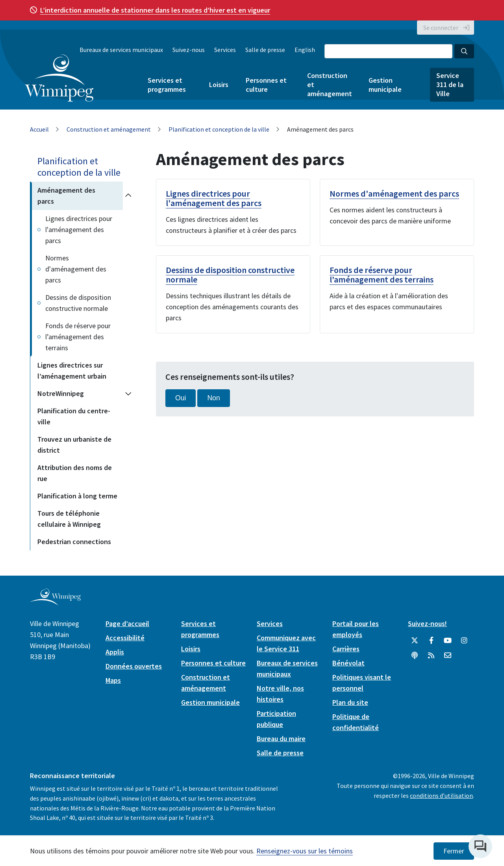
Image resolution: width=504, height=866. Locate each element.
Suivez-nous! (427, 623)
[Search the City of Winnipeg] (388, 51)
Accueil (39, 129)
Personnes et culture (266, 85)
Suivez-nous (189, 50)
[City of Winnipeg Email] (448, 656)
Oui (181, 398)
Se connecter (441, 28)
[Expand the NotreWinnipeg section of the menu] (128, 394)
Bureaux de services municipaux (121, 50)
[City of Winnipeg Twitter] (415, 641)
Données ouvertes (134, 666)
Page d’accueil (127, 623)
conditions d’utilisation (441, 795)
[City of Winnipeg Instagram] (464, 641)
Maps (113, 680)
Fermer (454, 851)
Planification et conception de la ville (219, 129)
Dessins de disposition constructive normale (78, 303)
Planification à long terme (77, 496)
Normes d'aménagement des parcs (76, 269)
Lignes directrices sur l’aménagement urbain (72, 371)
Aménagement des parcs (66, 196)
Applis (115, 652)
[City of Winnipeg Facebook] (431, 641)
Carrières (346, 649)
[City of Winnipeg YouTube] (448, 641)
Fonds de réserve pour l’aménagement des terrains (78, 337)
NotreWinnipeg (61, 393)
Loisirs (219, 85)
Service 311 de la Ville (450, 85)
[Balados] (415, 656)
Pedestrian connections (74, 542)
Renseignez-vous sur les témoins (305, 851)
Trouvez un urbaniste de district (74, 445)
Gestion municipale (385, 85)
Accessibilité (125, 638)
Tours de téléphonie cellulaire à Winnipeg (69, 519)
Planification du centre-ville (74, 416)
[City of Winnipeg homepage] (55, 602)
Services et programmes (167, 85)
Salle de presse (265, 50)
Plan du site (350, 702)
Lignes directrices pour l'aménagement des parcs (79, 230)
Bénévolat (348, 663)
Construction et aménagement (329, 85)
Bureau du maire (281, 739)
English (305, 50)
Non (213, 398)
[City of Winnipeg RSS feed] (431, 656)
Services (225, 50)
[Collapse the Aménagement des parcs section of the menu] (128, 196)
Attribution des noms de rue (75, 473)
